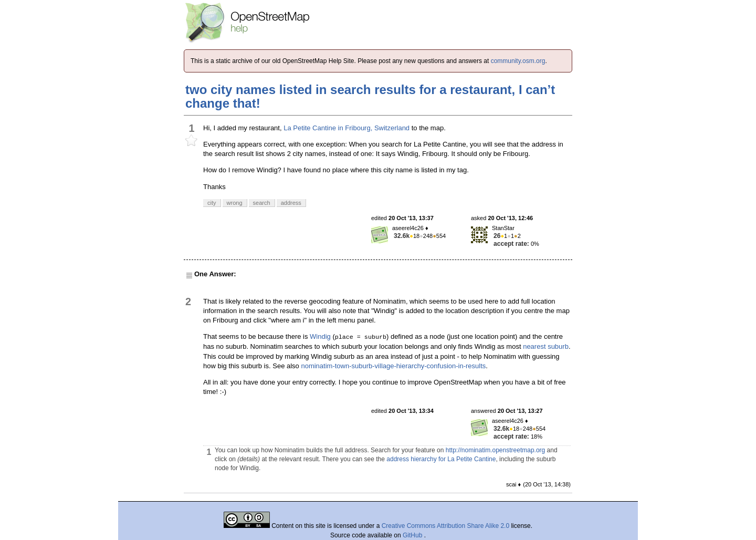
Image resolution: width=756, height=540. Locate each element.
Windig (320, 336)
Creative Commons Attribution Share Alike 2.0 (445, 526)
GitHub (413, 535)
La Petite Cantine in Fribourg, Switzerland (346, 128)
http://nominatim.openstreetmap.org (495, 450)
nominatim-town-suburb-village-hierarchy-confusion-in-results (393, 366)
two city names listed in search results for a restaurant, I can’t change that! (370, 96)
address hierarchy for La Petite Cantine (441, 459)
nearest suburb (546, 346)
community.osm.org (518, 61)
